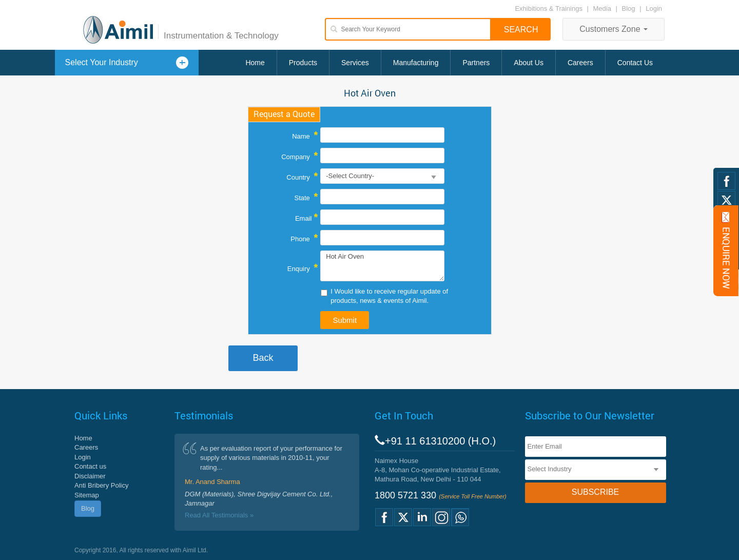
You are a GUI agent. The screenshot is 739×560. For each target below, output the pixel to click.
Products (303, 63)
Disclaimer (90, 476)
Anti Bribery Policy (101, 485)
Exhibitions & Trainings (549, 8)
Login (654, 8)
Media (603, 8)
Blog (629, 8)
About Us (529, 63)
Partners (476, 63)
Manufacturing (416, 63)
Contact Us (635, 63)
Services (355, 63)
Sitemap (87, 495)
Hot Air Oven (382, 266)
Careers (580, 63)
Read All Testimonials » (219, 515)
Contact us (90, 466)
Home (255, 63)
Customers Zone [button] (614, 29)
